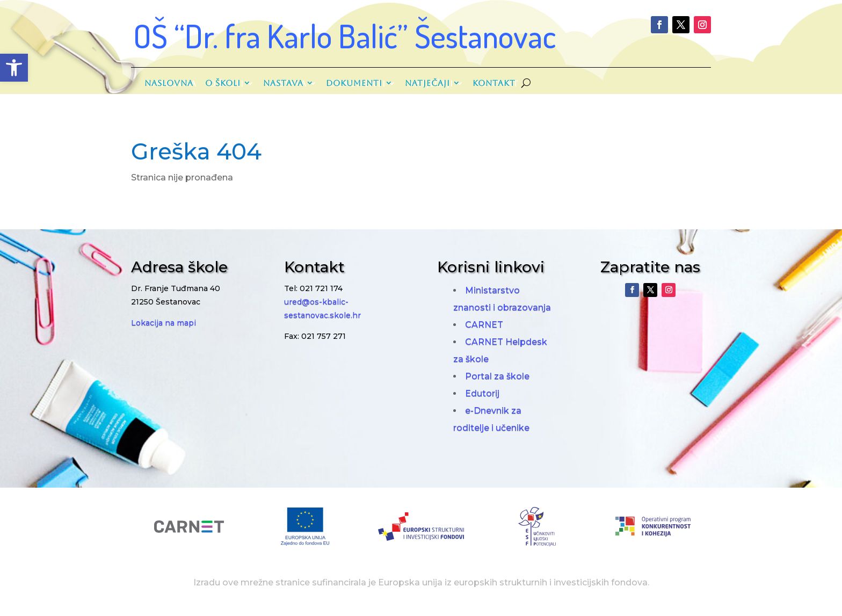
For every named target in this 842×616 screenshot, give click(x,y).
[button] (14, 68)
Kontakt (494, 83)
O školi (223, 83)
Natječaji (427, 83)
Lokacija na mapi (164, 323)
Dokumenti (354, 83)
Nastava (283, 83)
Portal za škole (497, 376)
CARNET (484, 325)
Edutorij (482, 393)
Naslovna (169, 83)
